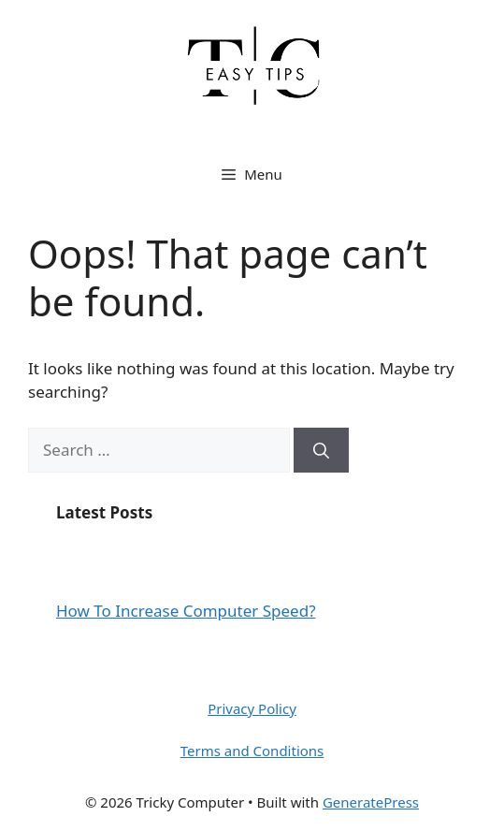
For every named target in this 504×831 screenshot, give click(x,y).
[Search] (321, 450)
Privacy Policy (252, 708)
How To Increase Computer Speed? (186, 611)
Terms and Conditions (252, 751)
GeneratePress (371, 802)
